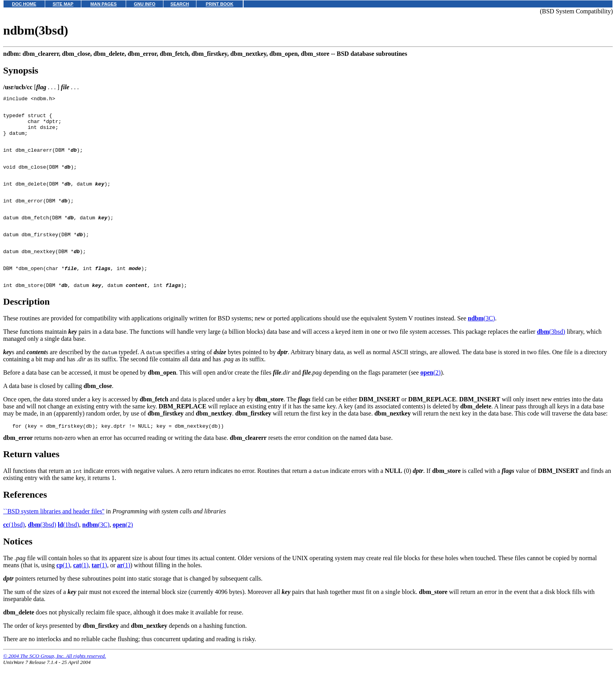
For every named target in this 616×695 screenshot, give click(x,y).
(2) (431, 401)
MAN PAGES (104, 4)
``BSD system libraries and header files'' (54, 541)
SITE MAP (63, 4)
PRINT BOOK (220, 4)
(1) (63, 595)
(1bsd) (14, 554)
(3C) (481, 347)
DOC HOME (24, 4)
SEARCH (180, 4)
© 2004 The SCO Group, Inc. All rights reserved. (55, 685)
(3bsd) (551, 360)
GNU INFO (145, 4)
